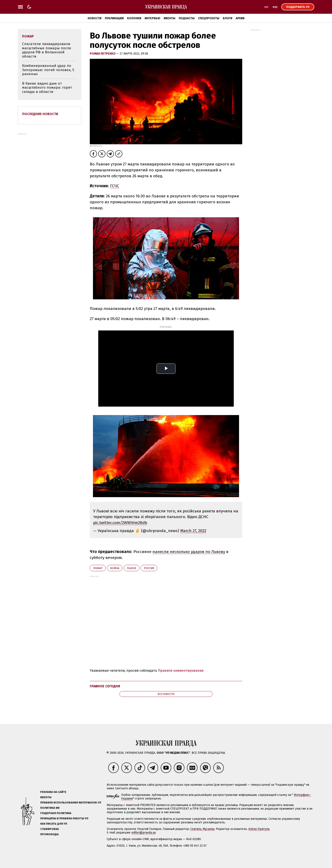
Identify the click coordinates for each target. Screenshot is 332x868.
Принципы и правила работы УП (64, 818)
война (115, 568)
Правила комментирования (181, 671)
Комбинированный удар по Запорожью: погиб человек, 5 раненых (48, 70)
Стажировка (50, 829)
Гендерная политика (56, 813)
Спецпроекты (209, 18)
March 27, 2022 (193, 531)
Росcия (149, 568)
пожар (98, 568)
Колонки (134, 18)
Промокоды (49, 834)
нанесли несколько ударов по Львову (189, 552)
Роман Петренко (103, 54)
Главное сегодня (105, 686)
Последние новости (40, 114)
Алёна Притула (259, 829)
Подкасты (187, 18)
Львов (131, 568)
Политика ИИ (50, 808)
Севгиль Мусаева (202, 829)
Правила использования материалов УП (71, 803)
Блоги (228, 18)
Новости (95, 18)
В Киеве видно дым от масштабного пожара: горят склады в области (47, 88)
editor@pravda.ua (144, 833)
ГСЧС (115, 186)
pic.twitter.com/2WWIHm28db (120, 523)
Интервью (152, 18)
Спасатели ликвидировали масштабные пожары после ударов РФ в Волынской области (47, 50)
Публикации (114, 18)
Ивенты (169, 18)
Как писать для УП (54, 824)
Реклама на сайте (53, 792)
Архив (240, 18)
